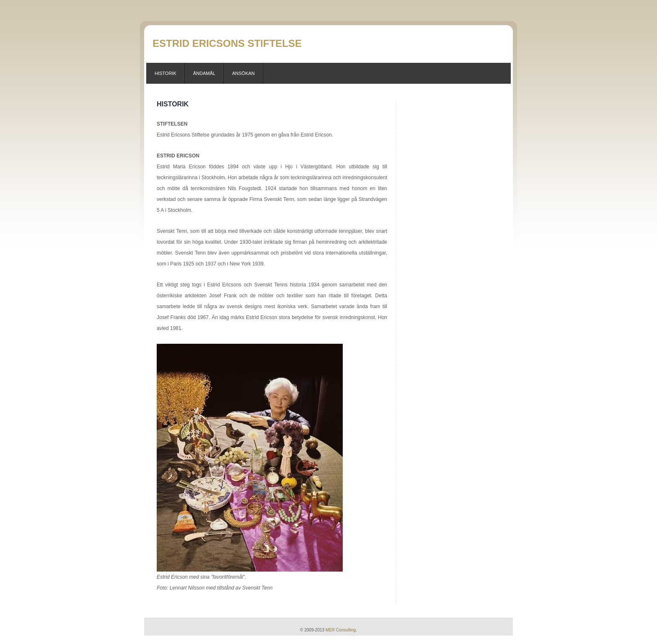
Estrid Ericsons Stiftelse (227, 43)
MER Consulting (341, 630)
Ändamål (204, 73)
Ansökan (243, 73)
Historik (166, 73)
